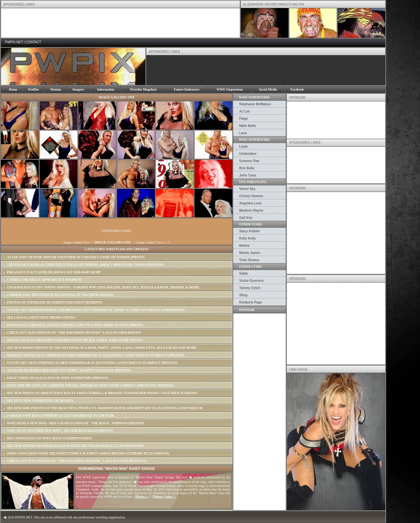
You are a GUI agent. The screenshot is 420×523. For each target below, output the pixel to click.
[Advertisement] (120, 23)
